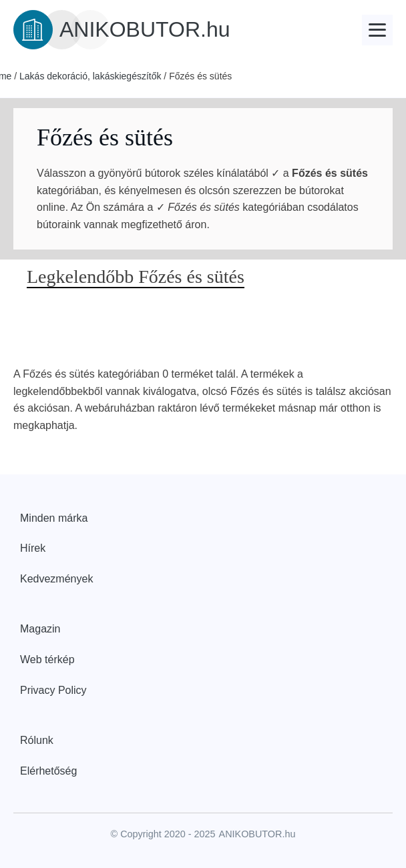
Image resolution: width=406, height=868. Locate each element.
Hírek (33, 548)
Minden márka (54, 518)
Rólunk (37, 740)
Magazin (40, 629)
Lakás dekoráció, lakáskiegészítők (90, 76)
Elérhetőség (48, 771)
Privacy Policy (53, 690)
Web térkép (47, 660)
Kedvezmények (56, 579)
